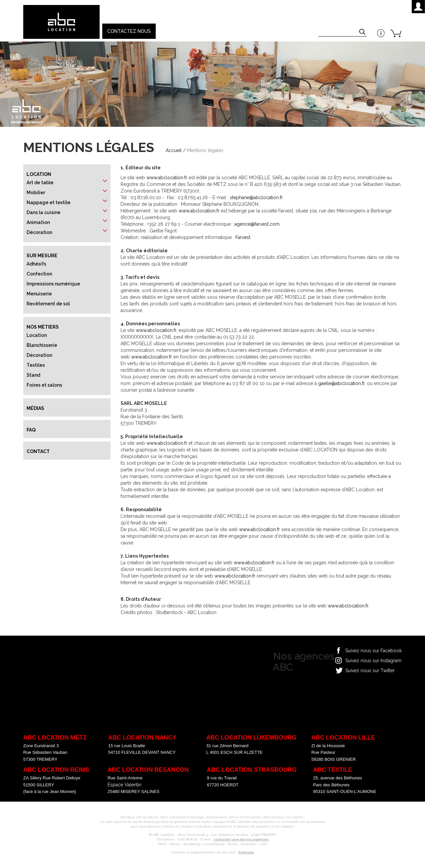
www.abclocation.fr (167, 178)
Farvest (243, 237)
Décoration (39, 232)
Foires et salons (44, 385)
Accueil (174, 150)
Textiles (36, 365)
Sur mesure (42, 256)
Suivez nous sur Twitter (370, 671)
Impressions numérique (53, 284)
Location (39, 174)
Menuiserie (39, 294)
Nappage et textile (48, 202)
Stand (33, 375)
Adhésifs (36, 264)
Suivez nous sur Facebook (374, 651)
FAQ (31, 430)
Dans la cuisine (43, 212)
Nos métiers (43, 327)
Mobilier (36, 193)
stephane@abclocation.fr (256, 197)
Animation (38, 222)
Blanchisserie (42, 345)
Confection (39, 274)
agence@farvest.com (257, 224)
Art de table (40, 183)
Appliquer (363, 33)
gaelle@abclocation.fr (341, 383)
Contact (38, 451)
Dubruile (246, 852)
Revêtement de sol (48, 304)
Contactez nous (129, 31)
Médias (35, 408)
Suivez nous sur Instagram (373, 661)
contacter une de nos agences (241, 839)
